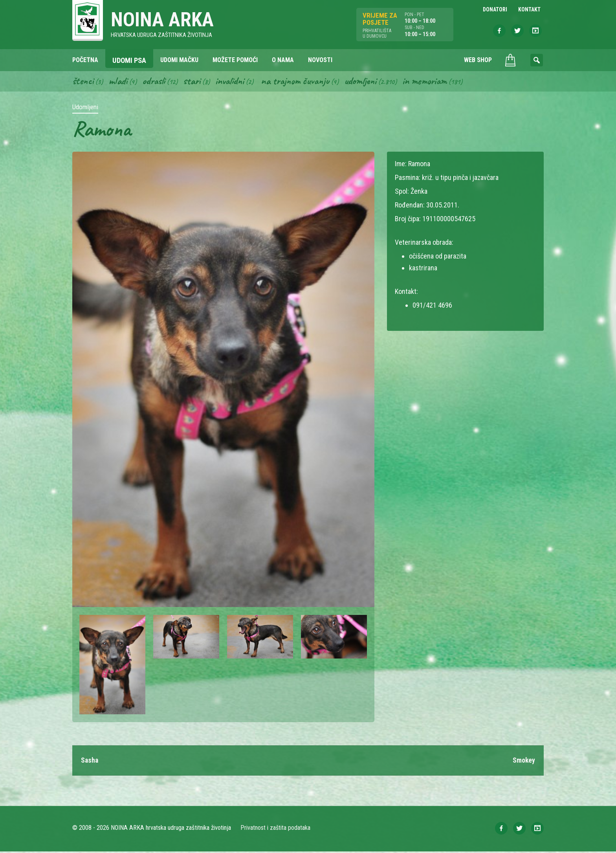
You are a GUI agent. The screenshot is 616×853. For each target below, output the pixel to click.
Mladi (119, 82)
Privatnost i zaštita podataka (276, 829)
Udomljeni (368, 82)
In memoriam (434, 82)
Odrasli (156, 82)
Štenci (83, 82)
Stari (195, 82)
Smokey (524, 762)
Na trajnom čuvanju (301, 82)
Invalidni (234, 82)
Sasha (90, 762)
